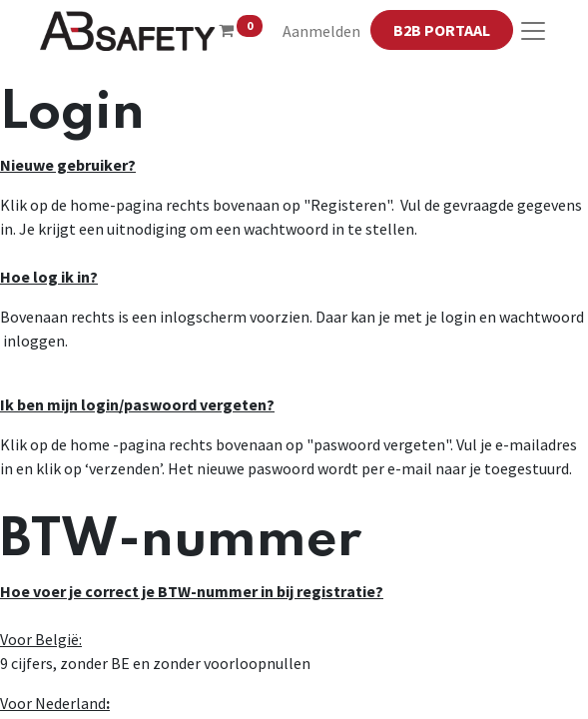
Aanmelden (321, 31)
